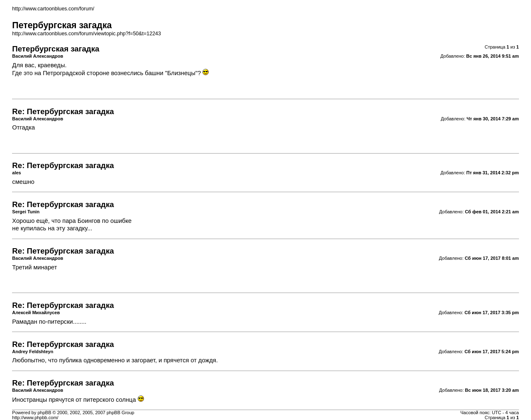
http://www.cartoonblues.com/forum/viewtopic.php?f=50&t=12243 (86, 34)
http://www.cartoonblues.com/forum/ (53, 9)
